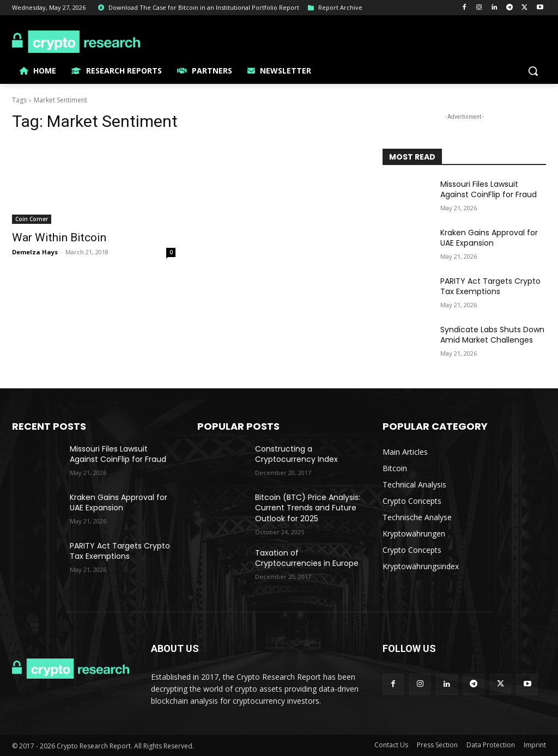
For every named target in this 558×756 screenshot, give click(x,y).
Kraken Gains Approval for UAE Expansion (489, 238)
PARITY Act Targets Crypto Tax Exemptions (490, 286)
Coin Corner (32, 219)
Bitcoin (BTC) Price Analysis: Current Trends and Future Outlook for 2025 (308, 508)
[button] (533, 71)
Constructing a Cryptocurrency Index (296, 454)
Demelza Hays (35, 252)
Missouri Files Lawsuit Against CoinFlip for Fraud (489, 190)
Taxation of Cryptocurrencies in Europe (307, 558)
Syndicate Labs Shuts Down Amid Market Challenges (492, 335)
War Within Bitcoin (59, 237)
